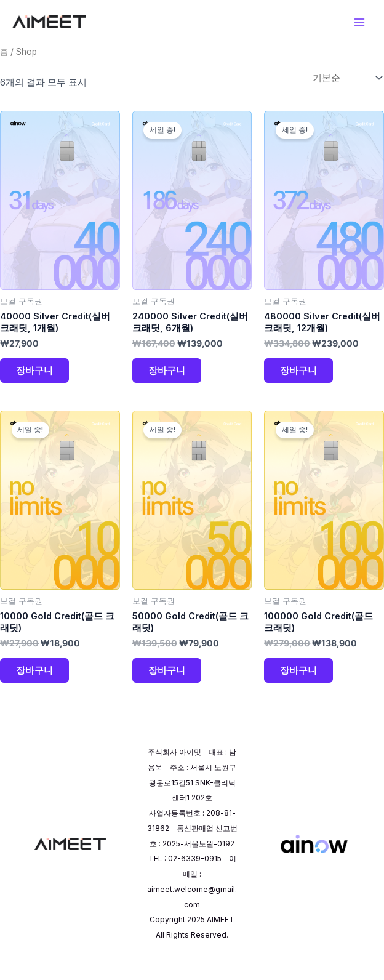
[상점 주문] (346, 79)
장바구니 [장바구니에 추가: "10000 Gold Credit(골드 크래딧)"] (36, 677)
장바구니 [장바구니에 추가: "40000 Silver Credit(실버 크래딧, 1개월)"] (36, 374)
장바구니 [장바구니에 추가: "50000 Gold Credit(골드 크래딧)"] (168, 677)
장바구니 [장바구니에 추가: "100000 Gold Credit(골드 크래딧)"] (300, 677)
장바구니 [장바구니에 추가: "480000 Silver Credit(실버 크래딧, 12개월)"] (300, 374)
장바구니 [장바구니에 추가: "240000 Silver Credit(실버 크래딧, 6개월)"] (168, 374)
